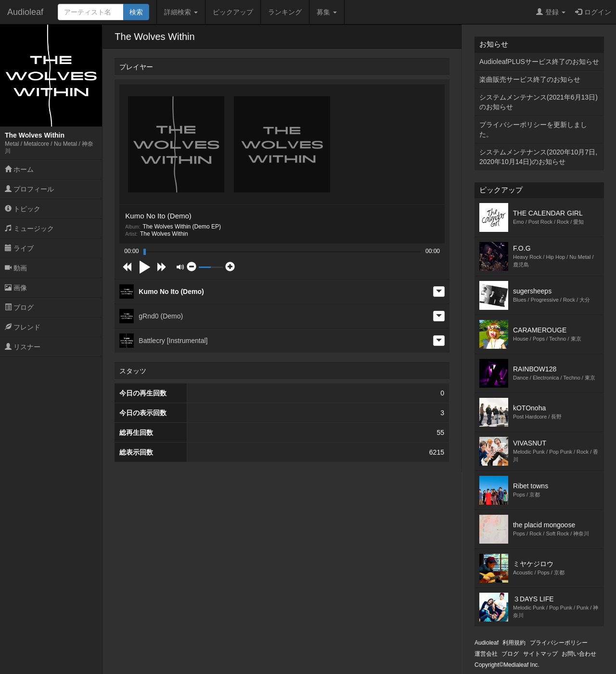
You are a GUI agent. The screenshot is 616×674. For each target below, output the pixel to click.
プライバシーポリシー (559, 643)
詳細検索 (181, 12)
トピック (23, 209)
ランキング (285, 12)
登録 (551, 12)
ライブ (19, 248)
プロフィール (29, 189)
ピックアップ (233, 12)
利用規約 (514, 643)
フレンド (23, 327)
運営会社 (486, 654)
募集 (327, 12)
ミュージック (29, 229)
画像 (16, 288)
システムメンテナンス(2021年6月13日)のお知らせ (539, 102)
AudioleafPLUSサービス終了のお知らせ (539, 62)
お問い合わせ (579, 654)
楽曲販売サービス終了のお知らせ (530, 79)
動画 (16, 268)
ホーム (19, 169)
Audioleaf (25, 12)
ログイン (593, 12)
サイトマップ (540, 654)
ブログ (19, 307)
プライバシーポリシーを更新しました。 (533, 129)
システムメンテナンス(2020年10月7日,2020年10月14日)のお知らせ (538, 157)
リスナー (23, 347)
